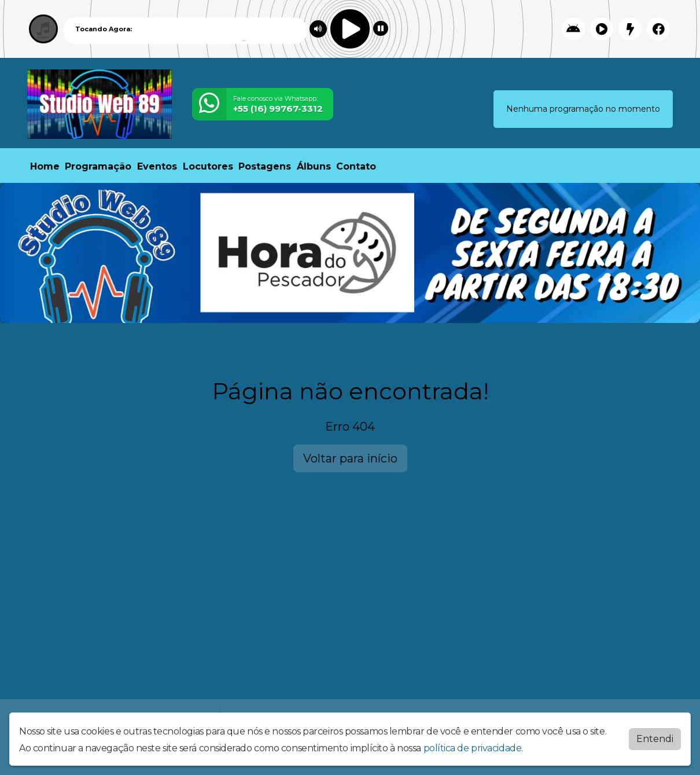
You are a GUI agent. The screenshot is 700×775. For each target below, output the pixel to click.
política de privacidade (473, 748)
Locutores (208, 166)
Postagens (265, 166)
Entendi (655, 739)
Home (45, 166)
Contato (356, 166)
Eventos (157, 166)
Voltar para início (350, 458)
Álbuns (314, 166)
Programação (98, 166)
